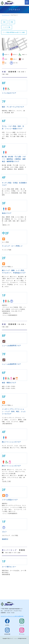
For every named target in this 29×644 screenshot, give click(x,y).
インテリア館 (7, 27)
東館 (12, 22)
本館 (4, 22)
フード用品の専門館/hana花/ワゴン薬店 (14, 32)
